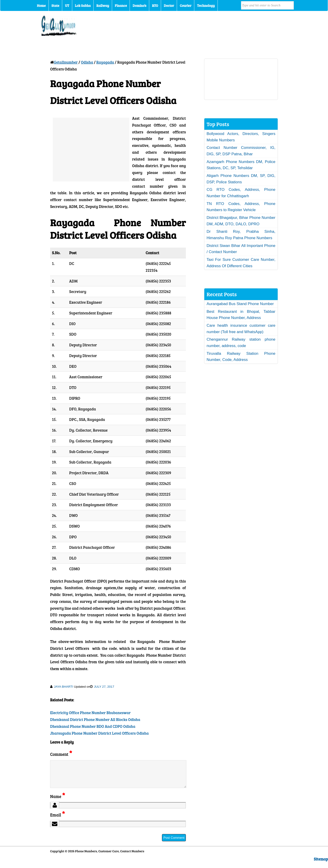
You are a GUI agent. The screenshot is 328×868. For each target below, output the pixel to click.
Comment (61, 754)
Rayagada (105, 62)
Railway (103, 5)
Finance (121, 5)
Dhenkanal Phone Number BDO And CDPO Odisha (93, 726)
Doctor (169, 5)
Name (58, 802)
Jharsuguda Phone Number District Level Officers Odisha (99, 733)
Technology (206, 5)
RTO (155, 5)
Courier (186, 5)
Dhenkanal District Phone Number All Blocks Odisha (95, 719)
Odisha (87, 62)
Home (41, 5)
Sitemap (321, 864)
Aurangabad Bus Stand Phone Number (240, 304)
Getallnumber (66, 62)
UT (67, 5)
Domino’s (139, 5)
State (55, 5)
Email (58, 820)
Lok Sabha (83, 5)
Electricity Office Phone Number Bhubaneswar (90, 713)
